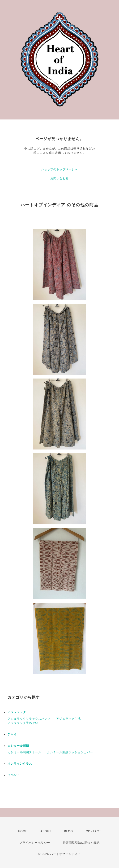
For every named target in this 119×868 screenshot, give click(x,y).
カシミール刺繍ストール (24, 752)
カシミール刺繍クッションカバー (70, 752)
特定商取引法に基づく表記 (81, 843)
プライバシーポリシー (35, 843)
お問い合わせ (59, 178)
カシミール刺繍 (18, 746)
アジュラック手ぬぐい (23, 723)
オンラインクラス (20, 764)
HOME (23, 831)
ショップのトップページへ (59, 169)
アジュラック (17, 712)
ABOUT (46, 831)
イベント (14, 775)
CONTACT (93, 831)
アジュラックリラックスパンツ (29, 719)
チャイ (12, 734)
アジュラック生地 (68, 719)
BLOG (69, 831)
